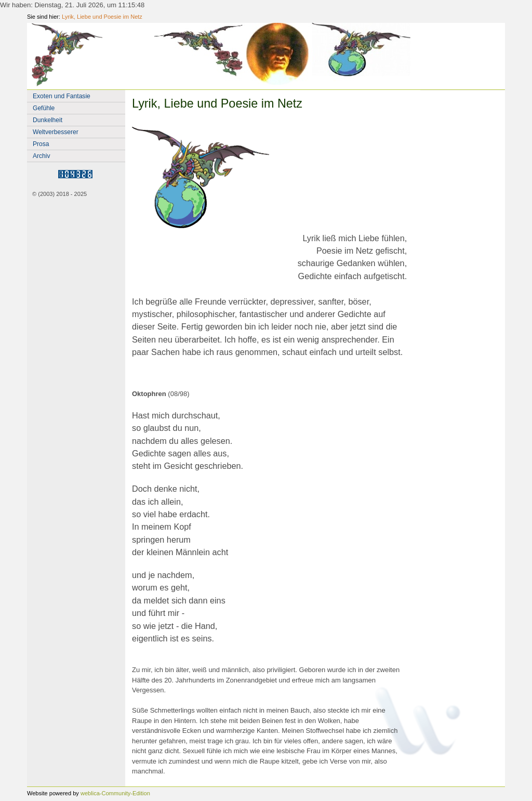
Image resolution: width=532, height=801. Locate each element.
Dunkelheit (48, 120)
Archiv (42, 156)
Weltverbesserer (56, 132)
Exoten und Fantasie (62, 96)
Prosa (41, 144)
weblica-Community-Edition (115, 793)
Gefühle (44, 108)
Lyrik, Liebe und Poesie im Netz (102, 17)
